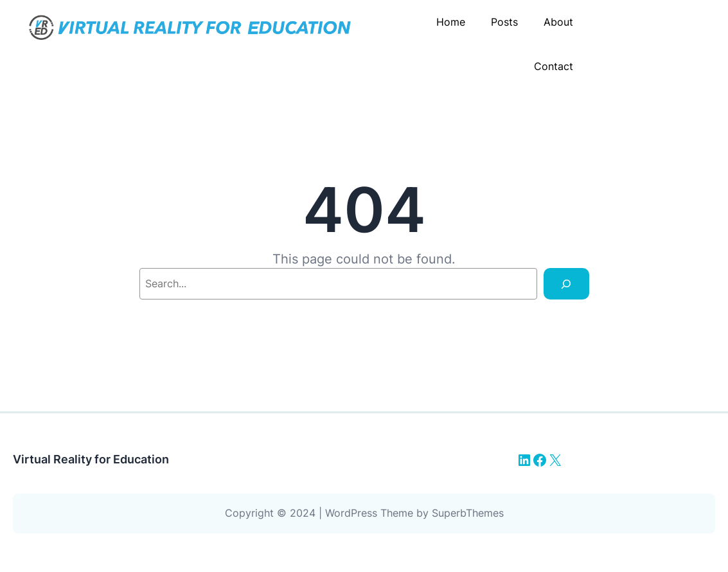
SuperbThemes (468, 513)
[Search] (566, 284)
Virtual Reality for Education (91, 459)
